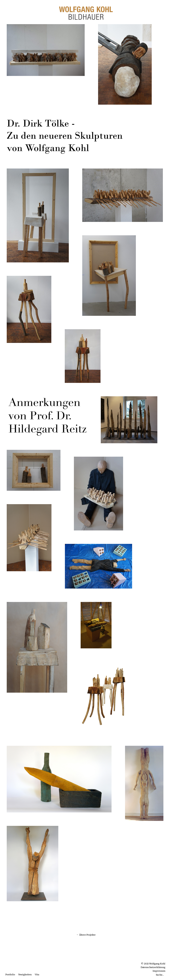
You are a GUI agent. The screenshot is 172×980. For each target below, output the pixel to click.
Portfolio (10, 974)
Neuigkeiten (25, 974)
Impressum (159, 971)
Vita (37, 974)
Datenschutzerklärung (153, 967)
